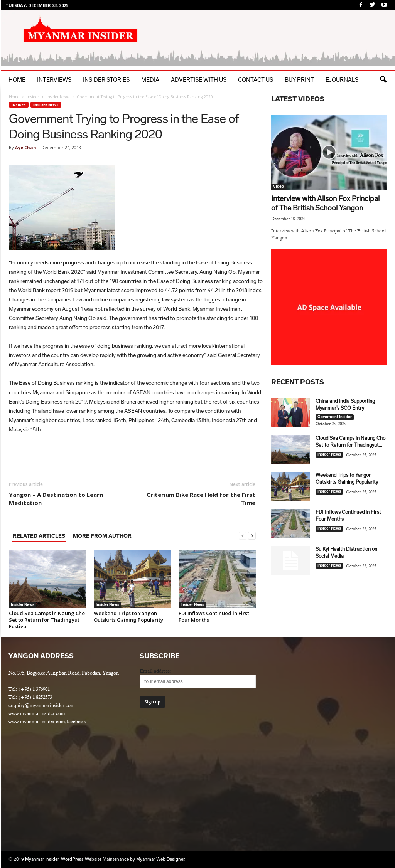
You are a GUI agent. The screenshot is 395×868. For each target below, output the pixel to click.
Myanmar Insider (42, 859)
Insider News (58, 97)
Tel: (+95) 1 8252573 (30, 697)
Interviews (54, 80)
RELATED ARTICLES (39, 536)
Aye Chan (26, 147)
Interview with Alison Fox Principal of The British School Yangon (325, 203)
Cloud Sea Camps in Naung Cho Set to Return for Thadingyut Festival (47, 620)
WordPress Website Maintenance (95, 859)
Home (17, 80)
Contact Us (256, 80)
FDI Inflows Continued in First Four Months (214, 617)
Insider (33, 97)
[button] (383, 80)
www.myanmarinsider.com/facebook (47, 721)
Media (150, 80)
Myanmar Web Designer (160, 859)
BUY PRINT (299, 80)
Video (279, 187)
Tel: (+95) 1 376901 (29, 689)
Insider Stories (106, 80)
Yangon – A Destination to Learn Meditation (56, 499)
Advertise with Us (199, 80)
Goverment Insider (335, 417)
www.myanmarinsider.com (37, 713)
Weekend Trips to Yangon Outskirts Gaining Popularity (128, 617)
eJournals (342, 80)
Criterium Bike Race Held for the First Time (201, 499)
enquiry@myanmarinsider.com (42, 705)
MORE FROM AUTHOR (102, 536)
